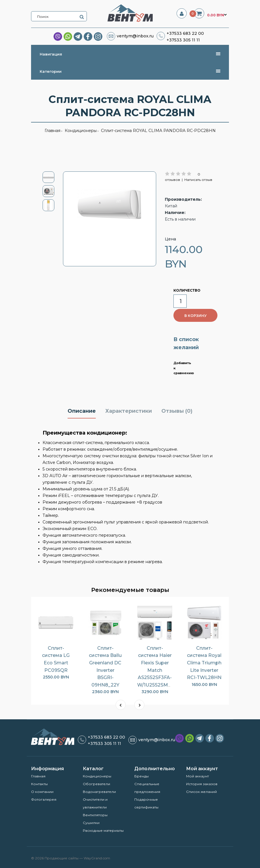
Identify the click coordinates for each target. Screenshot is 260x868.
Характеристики (129, 411)
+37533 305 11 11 (183, 40)
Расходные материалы (103, 830)
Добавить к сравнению (183, 368)
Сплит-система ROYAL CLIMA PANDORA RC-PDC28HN (158, 131)
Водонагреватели (99, 792)
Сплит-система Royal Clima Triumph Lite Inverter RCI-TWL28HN (204, 663)
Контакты (39, 784)
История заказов (202, 784)
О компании (42, 792)
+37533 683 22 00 (185, 33)
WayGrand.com (97, 858)
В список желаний (186, 344)
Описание (82, 411)
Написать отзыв (198, 180)
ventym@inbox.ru (135, 36)
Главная (52, 131)
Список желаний (201, 792)
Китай (171, 206)
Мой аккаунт (197, 776)
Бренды (142, 776)
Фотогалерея (44, 799)
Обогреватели (96, 784)
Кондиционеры (80, 131)
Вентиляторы (95, 815)
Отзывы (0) (177, 411)
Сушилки (91, 823)
